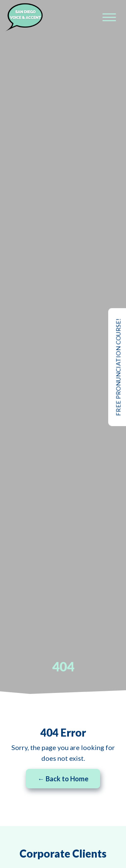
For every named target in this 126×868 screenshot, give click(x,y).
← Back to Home (63, 779)
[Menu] (109, 17)
